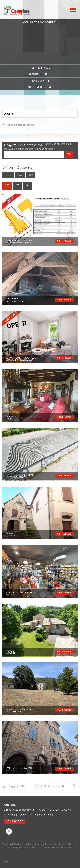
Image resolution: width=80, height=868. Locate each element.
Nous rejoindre (40, 87)
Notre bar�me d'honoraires (21, 847)
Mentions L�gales (11, 844)
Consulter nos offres (40, 23)
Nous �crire (14, 821)
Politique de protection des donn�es (44, 844)
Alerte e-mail (40, 68)
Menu (73, 10)
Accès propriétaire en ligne (58, 847)
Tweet (5, 862)
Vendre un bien (40, 74)
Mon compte (40, 81)
